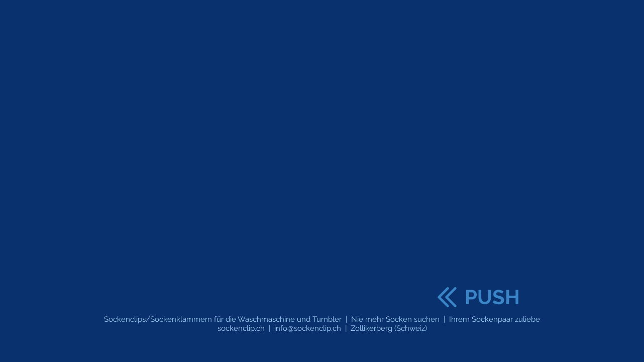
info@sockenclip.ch (308, 328)
